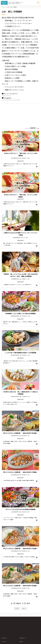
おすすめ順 (22, 131)
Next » (24, 612)
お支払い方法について (8, 641)
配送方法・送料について (27, 641)
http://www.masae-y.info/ (12, 97)
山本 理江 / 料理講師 (12, 7)
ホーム (4, 7)
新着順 (37, 131)
